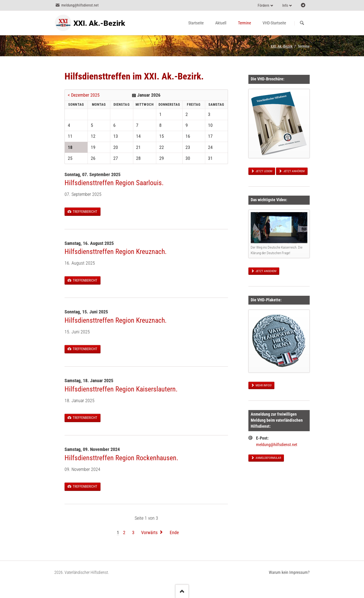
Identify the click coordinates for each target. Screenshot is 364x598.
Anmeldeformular (268, 458)
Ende (174, 532)
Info (285, 5)
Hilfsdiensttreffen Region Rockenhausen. (121, 458)
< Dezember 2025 (84, 95)
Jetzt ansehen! (266, 271)
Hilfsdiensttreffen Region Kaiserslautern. (121, 389)
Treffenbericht (85, 212)
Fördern (263, 5)
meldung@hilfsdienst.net (277, 445)
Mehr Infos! (263, 385)
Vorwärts (149, 532)
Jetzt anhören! (294, 171)
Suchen (302, 23)
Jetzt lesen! (264, 171)
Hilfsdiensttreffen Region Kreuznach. (116, 251)
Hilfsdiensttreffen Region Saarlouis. (114, 183)
